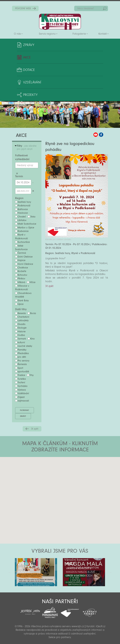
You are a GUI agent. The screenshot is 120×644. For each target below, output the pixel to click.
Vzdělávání (32, 82)
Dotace (29, 70)
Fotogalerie (79, 34)
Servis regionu (47, 34)
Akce (27, 57)
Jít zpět (35, 429)
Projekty (30, 95)
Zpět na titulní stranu (60, 22)
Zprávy (29, 45)
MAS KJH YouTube (96, 135)
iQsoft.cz (101, 626)
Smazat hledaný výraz (17, 173)
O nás (17, 34)
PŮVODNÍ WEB (23, 8)
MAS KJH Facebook (101, 135)
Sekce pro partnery (60, 637)
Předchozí (10, 572)
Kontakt (103, 34)
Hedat (105, 8)
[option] (36, 572)
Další (110, 572)
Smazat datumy (33, 191)
